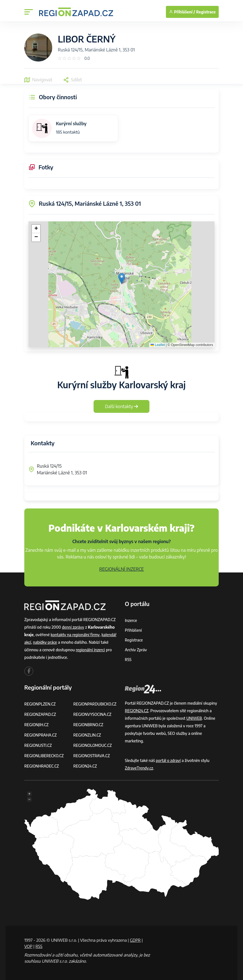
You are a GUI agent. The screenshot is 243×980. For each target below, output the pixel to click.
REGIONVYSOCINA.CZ (93, 714)
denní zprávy (73, 627)
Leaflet (158, 345)
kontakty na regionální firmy (75, 635)
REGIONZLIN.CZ (88, 735)
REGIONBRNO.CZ (89, 725)
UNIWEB (194, 718)
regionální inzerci (90, 650)
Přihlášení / (182, 12)
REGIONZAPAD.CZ (40, 714)
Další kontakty (122, 406)
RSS (128, 660)
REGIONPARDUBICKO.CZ (96, 704)
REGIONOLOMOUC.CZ (93, 745)
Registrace (206, 12)
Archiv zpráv (136, 650)
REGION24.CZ (85, 766)
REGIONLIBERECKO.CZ (44, 756)
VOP (28, 946)
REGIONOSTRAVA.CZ (92, 756)
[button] (122, 279)
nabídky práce (46, 642)
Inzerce (131, 620)
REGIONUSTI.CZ (38, 745)
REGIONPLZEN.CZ (40, 704)
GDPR (135, 940)
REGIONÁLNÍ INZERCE (121, 569)
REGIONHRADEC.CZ (42, 766)
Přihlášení (134, 630)
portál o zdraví (169, 760)
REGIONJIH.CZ (37, 725)
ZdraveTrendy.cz (139, 768)
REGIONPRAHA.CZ (41, 735)
